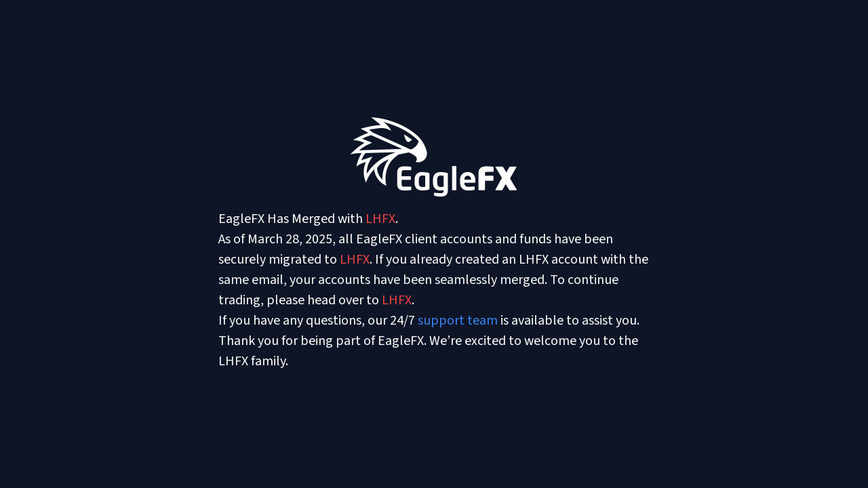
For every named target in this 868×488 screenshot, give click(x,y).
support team (458, 321)
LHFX (380, 219)
